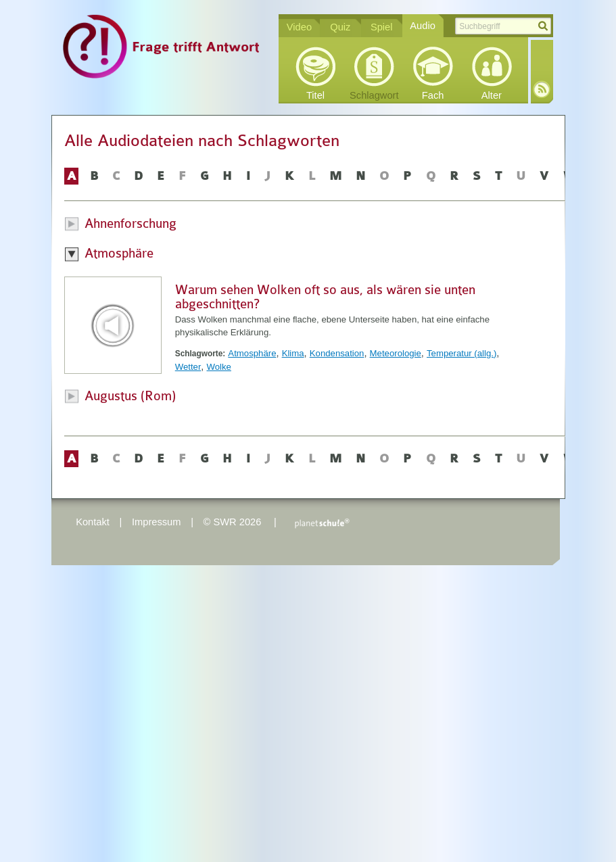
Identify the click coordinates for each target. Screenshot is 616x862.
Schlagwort (374, 95)
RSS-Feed (542, 89)
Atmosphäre (252, 353)
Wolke (218, 367)
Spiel (382, 27)
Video (299, 27)
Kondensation (337, 353)
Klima (293, 353)
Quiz (340, 27)
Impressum (156, 522)
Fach (433, 95)
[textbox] (503, 26)
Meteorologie (396, 353)
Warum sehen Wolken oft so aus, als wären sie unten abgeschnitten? (325, 297)
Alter (492, 95)
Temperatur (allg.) (461, 353)
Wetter (188, 367)
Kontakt (93, 522)
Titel (315, 95)
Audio (423, 26)
